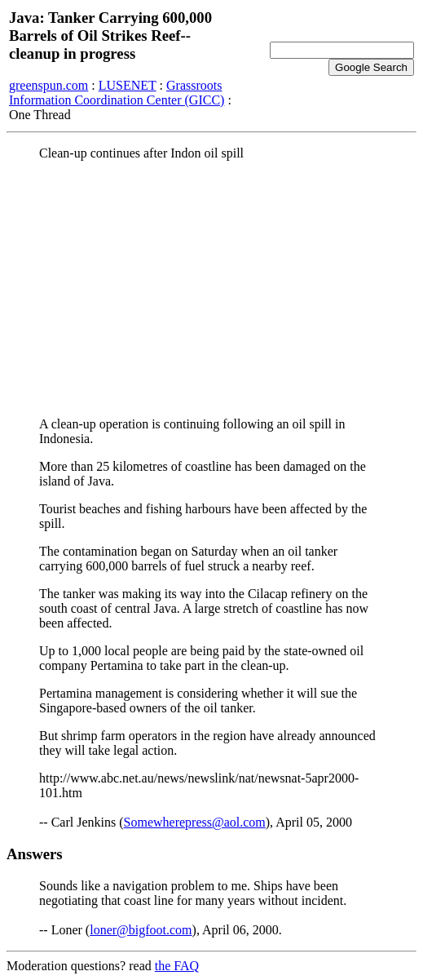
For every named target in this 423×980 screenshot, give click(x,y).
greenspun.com (48, 85)
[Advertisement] (211, 288)
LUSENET (128, 85)
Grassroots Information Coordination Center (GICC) (117, 93)
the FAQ (177, 966)
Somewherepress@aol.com (195, 822)
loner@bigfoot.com (141, 930)
